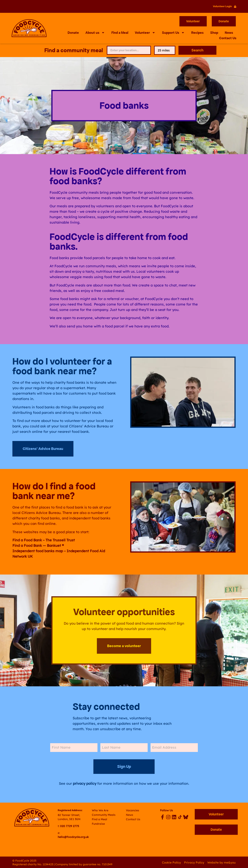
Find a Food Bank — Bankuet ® (38, 546)
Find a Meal (120, 33)
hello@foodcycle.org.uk (73, 837)
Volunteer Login (222, 6)
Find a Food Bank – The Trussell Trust (44, 540)
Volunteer (145, 33)
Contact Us (228, 38)
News (229, 33)
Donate (73, 33)
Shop (214, 33)
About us (95, 33)
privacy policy (85, 783)
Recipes (197, 33)
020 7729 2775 (70, 825)
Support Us (173, 33)
